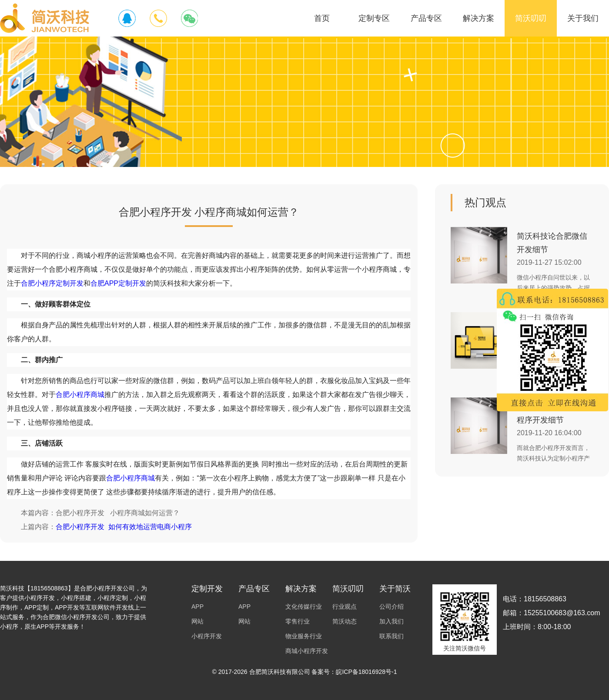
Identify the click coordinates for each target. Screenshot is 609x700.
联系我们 (391, 636)
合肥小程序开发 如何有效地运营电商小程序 (124, 527)
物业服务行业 (304, 636)
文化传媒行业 (304, 607)
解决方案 (478, 18)
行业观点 (345, 607)
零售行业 (298, 621)
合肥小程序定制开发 (52, 283)
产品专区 (426, 18)
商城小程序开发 (307, 651)
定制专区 (374, 18)
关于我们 (583, 18)
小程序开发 (207, 636)
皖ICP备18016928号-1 (366, 672)
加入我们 (391, 621)
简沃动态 (345, 621)
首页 (322, 18)
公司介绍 (391, 607)
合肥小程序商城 (80, 395)
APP (197, 607)
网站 (197, 621)
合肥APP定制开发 (118, 283)
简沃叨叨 (531, 18)
